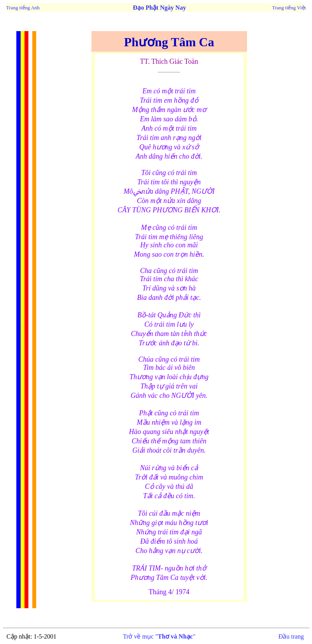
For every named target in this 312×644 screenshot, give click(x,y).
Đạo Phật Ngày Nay (160, 8)
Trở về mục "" (159, 636)
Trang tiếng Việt (289, 8)
